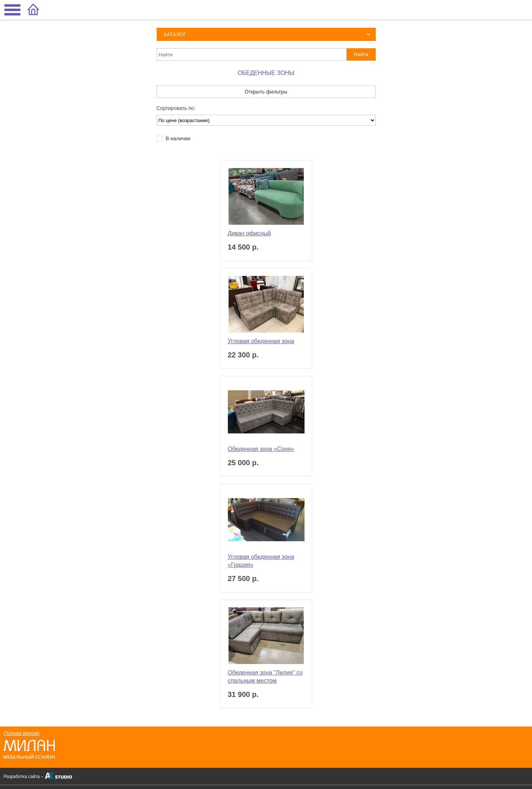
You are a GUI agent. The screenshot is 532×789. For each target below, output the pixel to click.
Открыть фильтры (266, 92)
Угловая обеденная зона (261, 341)
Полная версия (22, 733)
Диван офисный (250, 233)
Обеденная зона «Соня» (261, 449)
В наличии (178, 139)
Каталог (175, 34)
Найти (361, 54)
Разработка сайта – (24, 777)
